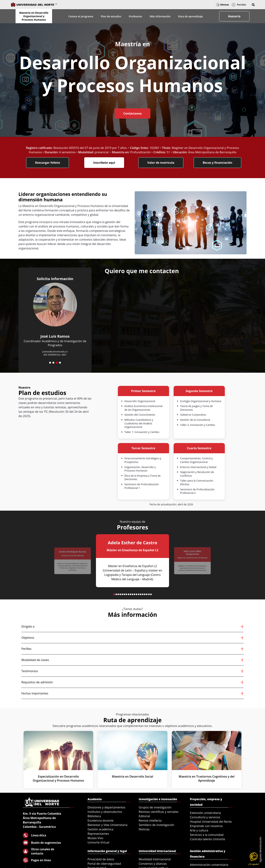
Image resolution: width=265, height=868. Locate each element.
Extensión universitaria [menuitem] (205, 813)
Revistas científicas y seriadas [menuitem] (159, 812)
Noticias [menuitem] (144, 829)
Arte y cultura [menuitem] (199, 830)
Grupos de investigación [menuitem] (155, 807)
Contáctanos (132, 113)
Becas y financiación (217, 163)
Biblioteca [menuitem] (94, 816)
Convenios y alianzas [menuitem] (153, 864)
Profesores (136, 16)
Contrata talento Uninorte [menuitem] (208, 839)
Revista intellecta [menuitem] (150, 820)
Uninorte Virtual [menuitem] (98, 842)
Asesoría (234, 16)
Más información (160, 16)
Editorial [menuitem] (144, 816)
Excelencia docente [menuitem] (101, 820)
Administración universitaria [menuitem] (209, 865)
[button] (253, 5)
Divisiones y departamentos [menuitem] (106, 807)
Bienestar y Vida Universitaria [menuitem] (107, 825)
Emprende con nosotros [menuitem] (206, 826)
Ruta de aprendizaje (191, 16)
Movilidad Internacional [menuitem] (155, 859)
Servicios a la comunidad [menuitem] (207, 835)
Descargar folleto (48, 163)
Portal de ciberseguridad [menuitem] (104, 864)
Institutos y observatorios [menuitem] (105, 812)
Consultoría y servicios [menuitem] (205, 817)
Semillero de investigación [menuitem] (156, 825)
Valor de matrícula (161, 163)
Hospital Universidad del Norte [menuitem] (211, 822)
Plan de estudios (111, 16)
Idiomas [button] (223, 5)
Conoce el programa (81, 16)
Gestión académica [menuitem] (100, 829)
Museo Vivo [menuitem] (95, 838)
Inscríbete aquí (104, 163)
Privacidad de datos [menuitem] (101, 859)
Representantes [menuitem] (98, 834)
